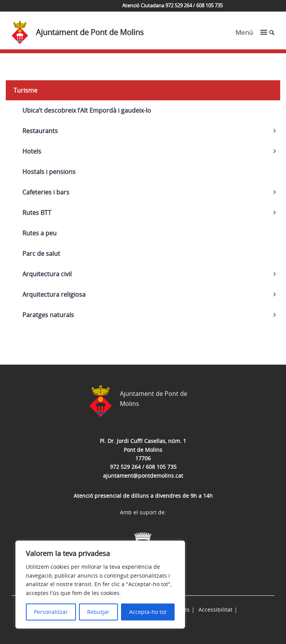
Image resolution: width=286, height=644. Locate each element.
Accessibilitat (215, 609)
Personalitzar (51, 612)
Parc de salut (41, 254)
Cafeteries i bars (46, 192)
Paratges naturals (48, 315)
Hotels (32, 151)
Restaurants (40, 131)
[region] (100, 585)
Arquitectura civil (47, 274)
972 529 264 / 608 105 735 (143, 467)
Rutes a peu (40, 233)
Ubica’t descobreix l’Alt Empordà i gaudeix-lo (87, 110)
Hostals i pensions (49, 172)
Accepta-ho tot (148, 612)
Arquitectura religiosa (54, 294)
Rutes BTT (37, 213)
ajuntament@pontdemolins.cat (143, 476)
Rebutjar (98, 612)
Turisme (25, 90)
